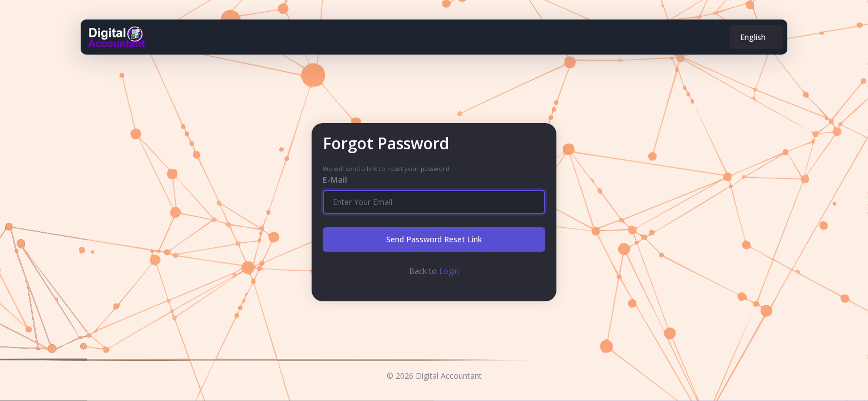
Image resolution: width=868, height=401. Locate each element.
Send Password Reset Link (434, 239)
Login (449, 271)
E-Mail (335, 180)
